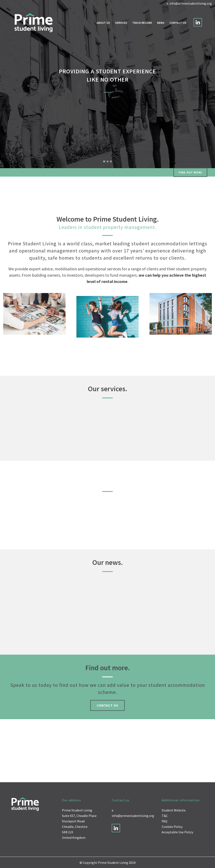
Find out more (190, 172)
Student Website (174, 810)
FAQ (165, 821)
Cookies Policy (172, 827)
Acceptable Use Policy (177, 832)
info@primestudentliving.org (191, 3)
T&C (165, 816)
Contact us (107, 705)
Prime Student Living (77, 810)
